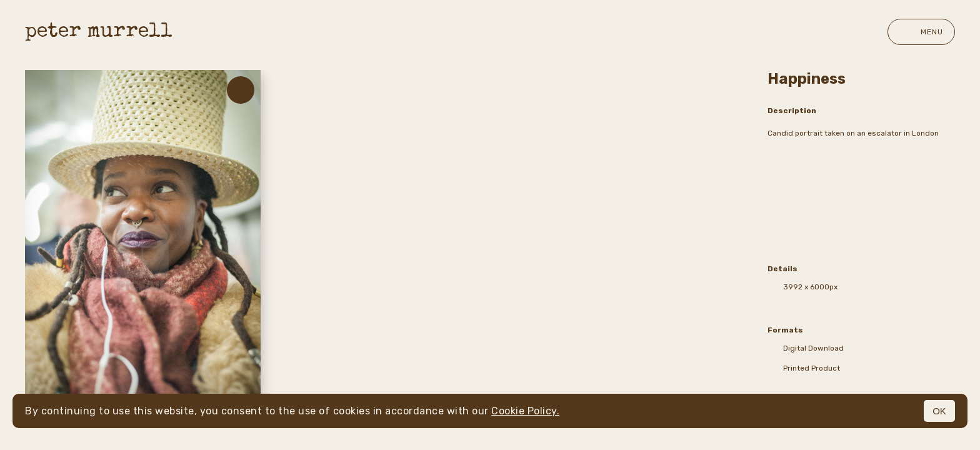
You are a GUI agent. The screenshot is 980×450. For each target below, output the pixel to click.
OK (939, 411)
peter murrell (99, 32)
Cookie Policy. (525, 411)
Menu (921, 32)
